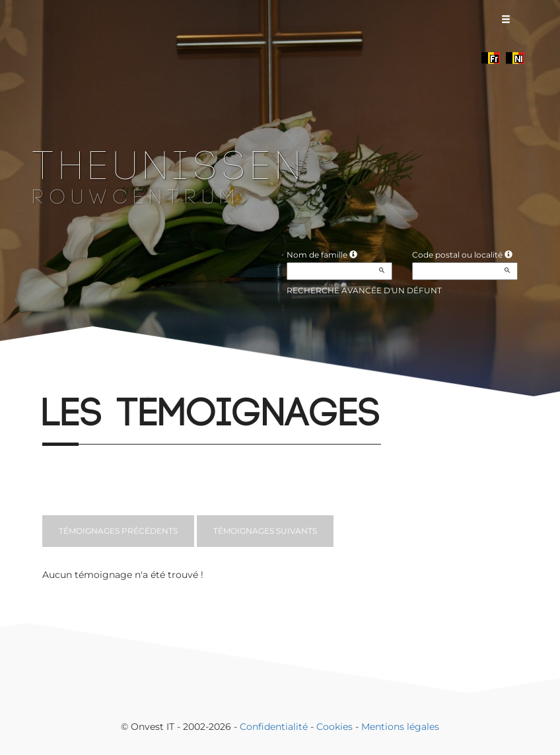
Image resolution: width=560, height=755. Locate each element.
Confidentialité (274, 727)
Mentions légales (400, 727)
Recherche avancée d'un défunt (364, 290)
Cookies (334, 727)
